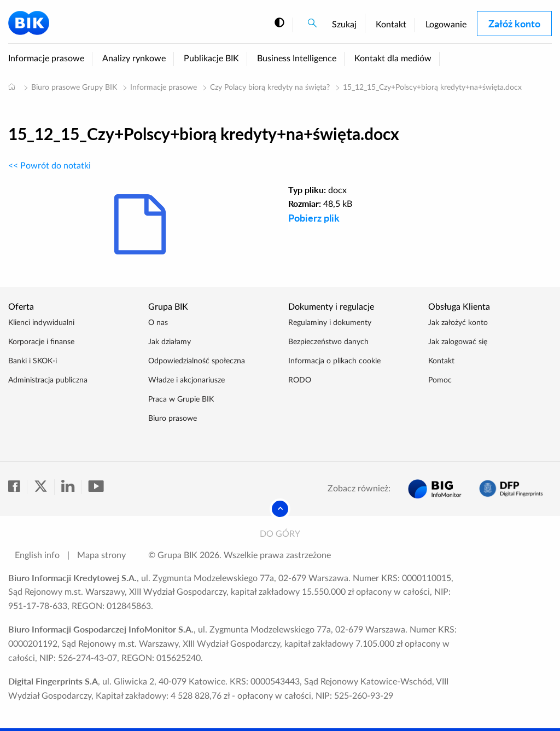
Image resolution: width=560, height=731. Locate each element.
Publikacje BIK (211, 59)
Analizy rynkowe (134, 59)
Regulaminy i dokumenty (330, 323)
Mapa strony (101, 555)
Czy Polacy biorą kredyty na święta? (270, 88)
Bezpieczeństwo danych (328, 342)
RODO (300, 380)
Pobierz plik (314, 218)
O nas (158, 323)
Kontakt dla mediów (393, 59)
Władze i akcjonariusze (186, 380)
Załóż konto (514, 24)
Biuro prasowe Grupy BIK (74, 88)
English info (37, 555)
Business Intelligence (297, 59)
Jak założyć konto (458, 323)
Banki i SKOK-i (33, 361)
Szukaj (344, 25)
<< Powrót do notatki (49, 166)
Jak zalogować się (458, 342)
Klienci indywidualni (41, 323)
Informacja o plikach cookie (334, 361)
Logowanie (446, 25)
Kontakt (391, 25)
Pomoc (440, 380)
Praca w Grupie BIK (181, 399)
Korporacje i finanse (41, 342)
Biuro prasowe (173, 419)
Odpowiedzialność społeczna (197, 361)
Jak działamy (170, 342)
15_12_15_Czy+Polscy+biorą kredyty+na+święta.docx (432, 88)
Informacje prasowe (46, 59)
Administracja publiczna (48, 380)
